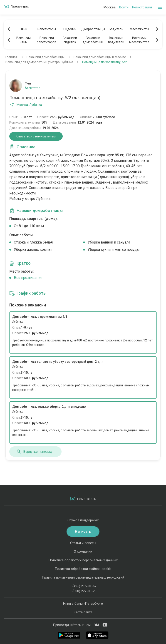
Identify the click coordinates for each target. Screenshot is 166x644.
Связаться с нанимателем (36, 136)
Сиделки (70, 29)
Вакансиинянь (24, 40)
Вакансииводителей (116, 40)
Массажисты (139, 29)
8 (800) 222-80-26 (83, 591)
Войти (124, 7)
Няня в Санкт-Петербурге (83, 604)
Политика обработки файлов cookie (83, 569)
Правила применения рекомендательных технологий (83, 577)
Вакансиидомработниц (93, 40)
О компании (83, 552)
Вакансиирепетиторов (47, 40)
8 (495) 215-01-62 (83, 586)
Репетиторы (47, 29)
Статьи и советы (83, 543)
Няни (24, 29)
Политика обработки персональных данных (83, 560)
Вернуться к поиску (34, 452)
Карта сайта (83, 612)
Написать (83, 532)
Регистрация (142, 7)
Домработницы (93, 29)
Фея (28, 83)
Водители (116, 29)
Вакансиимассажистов (139, 40)
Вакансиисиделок (70, 40)
